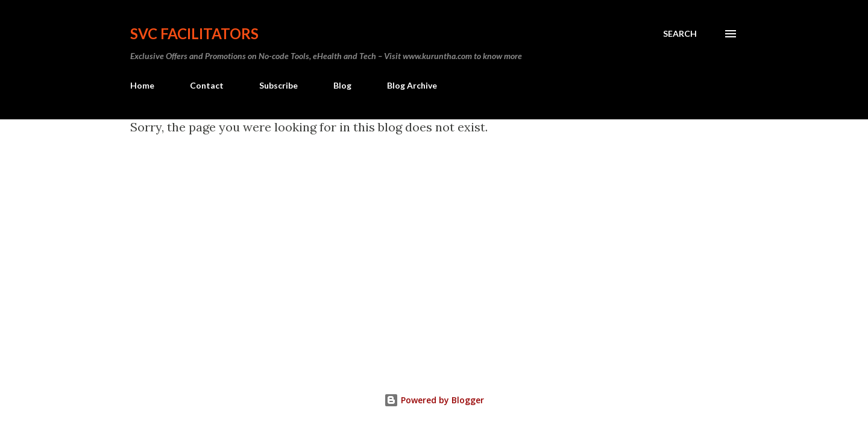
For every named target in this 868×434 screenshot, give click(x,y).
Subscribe (278, 85)
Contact (207, 85)
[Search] (680, 34)
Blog (342, 85)
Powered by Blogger (434, 400)
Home (142, 85)
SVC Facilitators (194, 33)
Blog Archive (412, 85)
